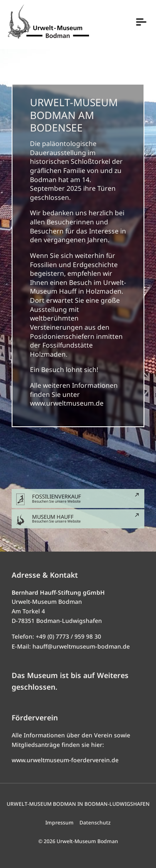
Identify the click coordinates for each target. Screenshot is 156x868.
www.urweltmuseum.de (67, 403)
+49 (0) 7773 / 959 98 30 (68, 636)
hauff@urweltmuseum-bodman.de (81, 646)
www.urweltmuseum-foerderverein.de (65, 760)
